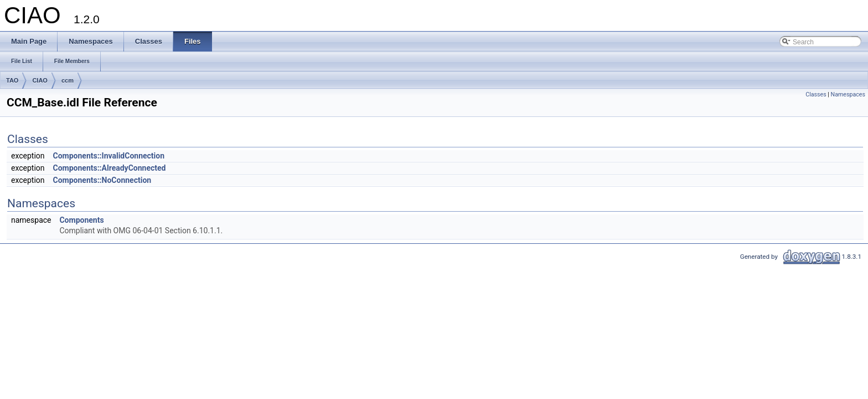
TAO (12, 80)
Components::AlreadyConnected (110, 168)
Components (81, 220)
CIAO (40, 80)
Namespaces (848, 94)
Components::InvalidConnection (109, 156)
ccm (68, 80)
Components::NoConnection (102, 180)
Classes (816, 94)
